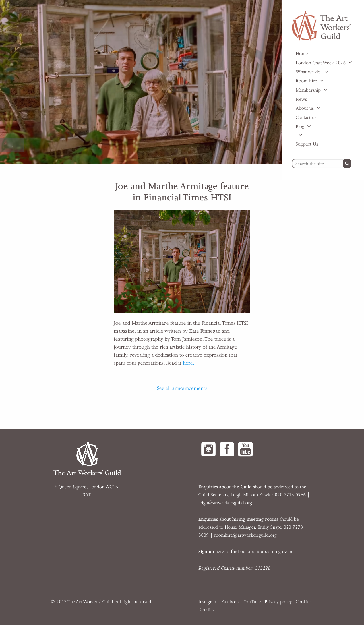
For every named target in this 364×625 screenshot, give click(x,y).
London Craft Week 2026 (321, 63)
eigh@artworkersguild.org (226, 503)
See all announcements (182, 388)
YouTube (252, 602)
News (301, 99)
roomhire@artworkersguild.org (245, 535)
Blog (300, 127)
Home (302, 54)
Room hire (306, 81)
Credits (207, 610)
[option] (141, 82)
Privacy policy (278, 602)
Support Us (307, 144)
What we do (309, 72)
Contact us (306, 117)
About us (305, 108)
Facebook (230, 602)
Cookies (304, 602)
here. (189, 363)
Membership (308, 90)
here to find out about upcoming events (246, 552)
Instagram (208, 602)
